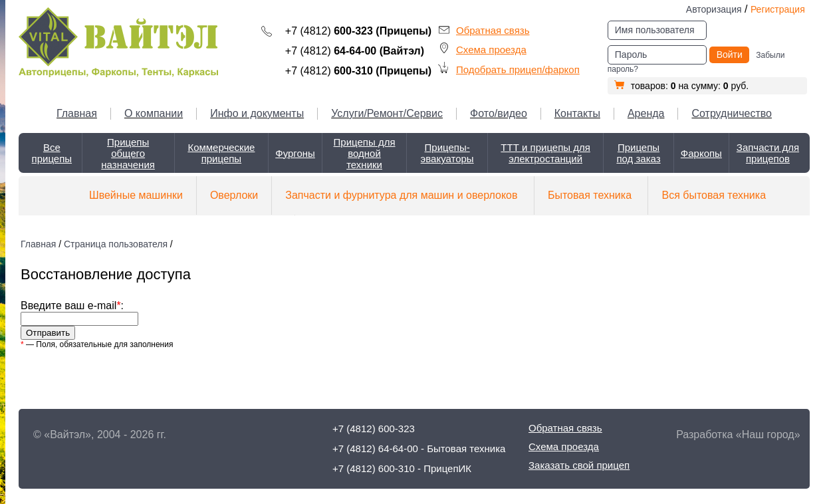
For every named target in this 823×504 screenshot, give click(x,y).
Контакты (577, 113)
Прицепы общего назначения (128, 153)
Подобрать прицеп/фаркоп (518, 69)
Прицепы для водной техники (365, 153)
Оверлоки (234, 195)
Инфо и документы (257, 113)
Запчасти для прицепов (768, 153)
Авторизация (714, 9)
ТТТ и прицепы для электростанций (545, 153)
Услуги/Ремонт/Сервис (387, 113)
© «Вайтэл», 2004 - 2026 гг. (100, 435)
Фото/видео (499, 113)
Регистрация (778, 9)
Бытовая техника (590, 195)
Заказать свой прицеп (579, 465)
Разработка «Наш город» (738, 435)
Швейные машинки (136, 195)
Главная (77, 113)
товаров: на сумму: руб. (681, 86)
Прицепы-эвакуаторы (447, 153)
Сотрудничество (732, 113)
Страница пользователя (116, 244)
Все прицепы (52, 153)
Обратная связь (493, 30)
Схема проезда (491, 50)
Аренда (646, 113)
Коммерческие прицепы (221, 153)
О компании (154, 113)
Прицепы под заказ (638, 153)
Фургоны (295, 153)
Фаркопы (701, 153)
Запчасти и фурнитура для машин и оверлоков (401, 195)
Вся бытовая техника (714, 195)
